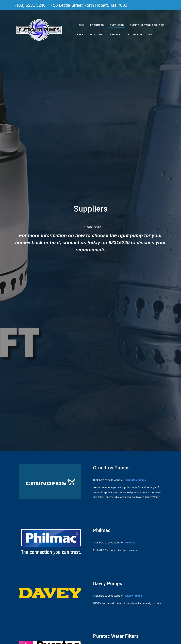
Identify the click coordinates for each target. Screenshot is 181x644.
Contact (114, 35)
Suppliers (117, 25)
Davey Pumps (134, 596)
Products (97, 25)
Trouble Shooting (139, 35)
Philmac (130, 543)
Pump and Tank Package (147, 25)
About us (96, 35)
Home (80, 25)
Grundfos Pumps (136, 480)
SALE (80, 35)
